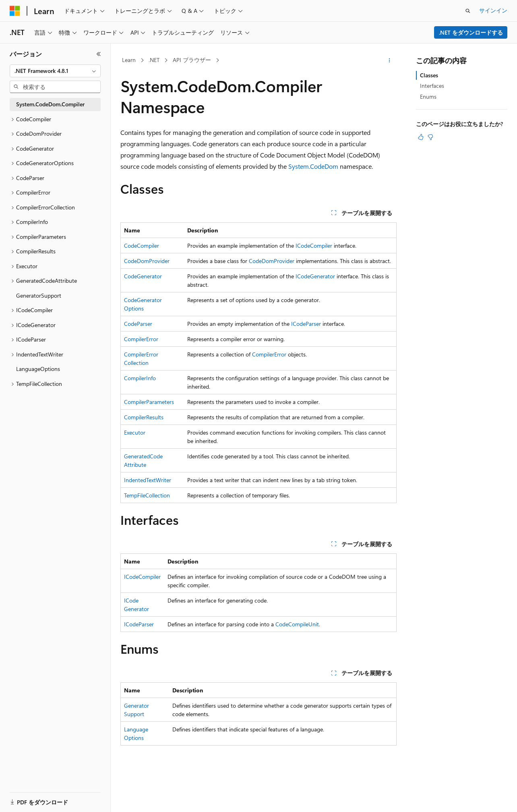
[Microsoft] (15, 11)
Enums (428, 96)
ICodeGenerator (315, 276)
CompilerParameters (149, 402)
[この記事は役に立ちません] (430, 137)
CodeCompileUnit (297, 624)
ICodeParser (306, 324)
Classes (429, 75)
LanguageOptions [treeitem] (38, 369)
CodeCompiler (142, 245)
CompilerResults (144, 417)
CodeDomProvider (147, 261)
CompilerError (141, 339)
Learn (129, 60)
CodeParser (138, 324)
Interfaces (432, 86)
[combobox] (55, 71)
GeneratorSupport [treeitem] (39, 295)
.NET (154, 60)
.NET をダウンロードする (471, 32)
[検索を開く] (468, 11)
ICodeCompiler (314, 245)
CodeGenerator (143, 276)
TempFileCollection (147, 495)
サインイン (493, 10)
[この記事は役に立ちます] (421, 137)
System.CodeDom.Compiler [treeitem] (50, 104)
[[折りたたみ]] (99, 54)
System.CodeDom (313, 166)
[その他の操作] (390, 60)
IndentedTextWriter (148, 480)
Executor (135, 432)
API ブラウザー (192, 60)
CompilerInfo (140, 378)
